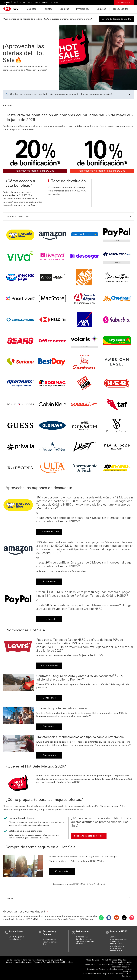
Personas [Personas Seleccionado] (6, 2)
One (15, 2)
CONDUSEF (89, 965)
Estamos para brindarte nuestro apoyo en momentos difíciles (85, 940)
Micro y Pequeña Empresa (38, 2)
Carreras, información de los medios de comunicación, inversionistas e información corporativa (118, 944)
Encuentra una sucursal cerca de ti (51, 942)
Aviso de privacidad (54, 960)
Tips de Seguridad (13, 960)
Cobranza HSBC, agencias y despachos (122, 966)
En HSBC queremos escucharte (18, 938)
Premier (22, 2)
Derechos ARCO (106, 965)
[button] (68, 216)
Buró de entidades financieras (19, 962)
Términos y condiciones (33, 960)
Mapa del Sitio (92, 960)
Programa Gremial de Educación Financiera (53, 962)
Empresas (54, 2)
